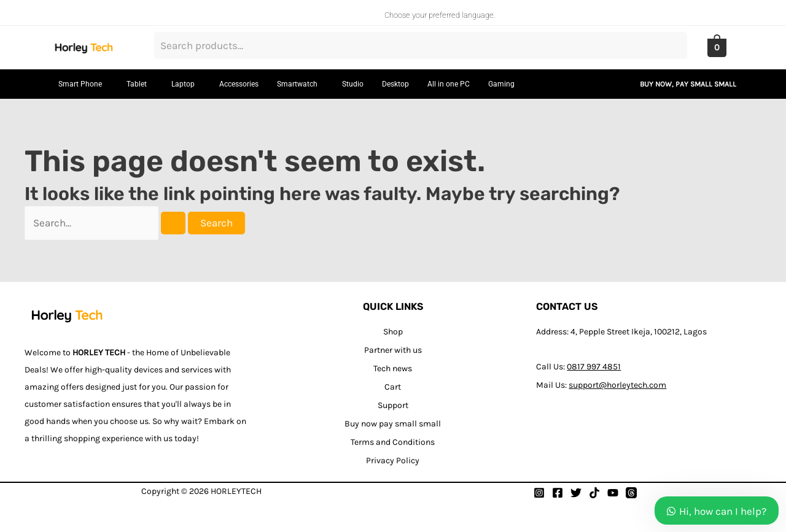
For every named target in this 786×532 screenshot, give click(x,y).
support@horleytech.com (617, 385)
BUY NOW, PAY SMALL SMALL (688, 84)
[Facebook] (558, 493)
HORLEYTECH (236, 491)
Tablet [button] (137, 84)
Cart (393, 387)
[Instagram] (539, 493)
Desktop (395, 84)
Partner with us (393, 350)
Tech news (393, 368)
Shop (393, 332)
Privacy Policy (393, 461)
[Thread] (631, 493)
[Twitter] (576, 493)
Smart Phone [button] (80, 84)
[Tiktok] (594, 493)
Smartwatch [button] (297, 84)
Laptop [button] (183, 84)
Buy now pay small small (393, 424)
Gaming (501, 84)
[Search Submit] (173, 223)
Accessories (239, 84)
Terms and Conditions (393, 442)
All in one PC (449, 84)
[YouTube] (613, 493)
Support (393, 405)
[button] (83, 84)
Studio (353, 84)
